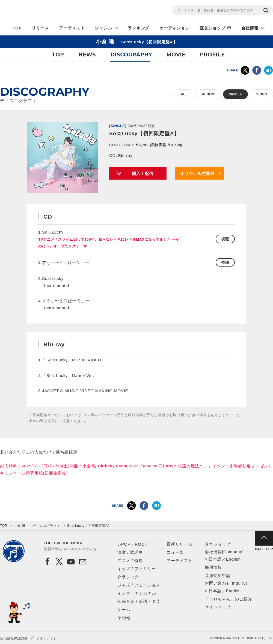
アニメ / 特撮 (130, 560)
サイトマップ (218, 607)
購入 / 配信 (143, 173)
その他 (124, 618)
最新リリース (179, 544)
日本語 (215, 559)
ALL (184, 94)
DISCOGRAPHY (131, 55)
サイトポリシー (48, 638)
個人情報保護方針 (14, 638)
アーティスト (72, 28)
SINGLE (235, 94)
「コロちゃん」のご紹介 (228, 599)
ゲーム (124, 610)
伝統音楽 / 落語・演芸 (139, 601)
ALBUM (208, 94)
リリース (40, 28)
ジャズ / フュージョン (139, 585)
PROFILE (212, 55)
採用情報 (213, 567)
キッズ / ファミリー (137, 569)
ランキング (139, 28)
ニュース (175, 552)
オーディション (174, 28)
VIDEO (262, 94)
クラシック (128, 577)
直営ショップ (213, 28)
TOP (17, 28)
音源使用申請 (218, 575)
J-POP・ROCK (132, 544)
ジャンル (103, 28)
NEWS (87, 55)
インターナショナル (137, 593)
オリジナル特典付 (197, 173)
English (233, 559)
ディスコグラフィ (46, 526)
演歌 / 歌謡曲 (130, 552)
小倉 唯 (20, 526)
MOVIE (176, 55)
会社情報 (250, 28)
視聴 (225, 239)
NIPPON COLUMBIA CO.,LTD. (49, 11)
